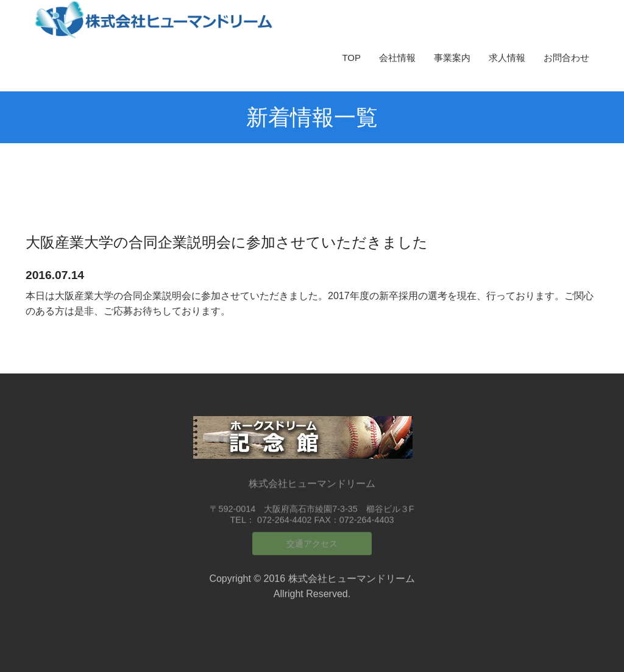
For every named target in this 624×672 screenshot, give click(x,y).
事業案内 (452, 58)
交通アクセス (312, 540)
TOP (351, 58)
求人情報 (507, 58)
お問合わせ (566, 58)
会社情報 (397, 58)
